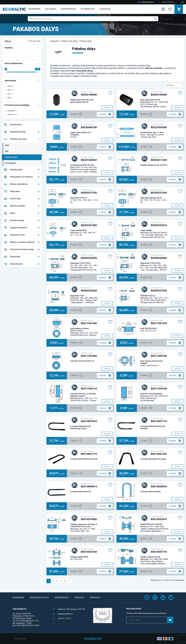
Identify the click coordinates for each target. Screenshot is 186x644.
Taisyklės (79, 598)
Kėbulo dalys (22, 199)
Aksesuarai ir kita (22, 235)
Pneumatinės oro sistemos (22, 177)
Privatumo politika (39, 598)
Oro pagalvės (11, 163)
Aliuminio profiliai (22, 206)
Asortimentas (68, 9)
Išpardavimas (13, 125)
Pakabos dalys (11, 157)
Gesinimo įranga (22, 220)
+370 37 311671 (168, 2)
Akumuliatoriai (22, 264)
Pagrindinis (34, 9)
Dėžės (22, 213)
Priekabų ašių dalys (22, 139)
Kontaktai (105, 9)
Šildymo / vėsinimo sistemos (22, 242)
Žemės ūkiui (22, 257)
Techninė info (88, 9)
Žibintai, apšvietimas (22, 184)
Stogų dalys (22, 191)
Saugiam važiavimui (22, 228)
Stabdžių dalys (22, 170)
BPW (7, 146)
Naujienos (51, 9)
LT (182, 2)
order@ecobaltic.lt (147, 2)
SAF (7, 151)
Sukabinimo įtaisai (22, 132)
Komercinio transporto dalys (22, 249)
